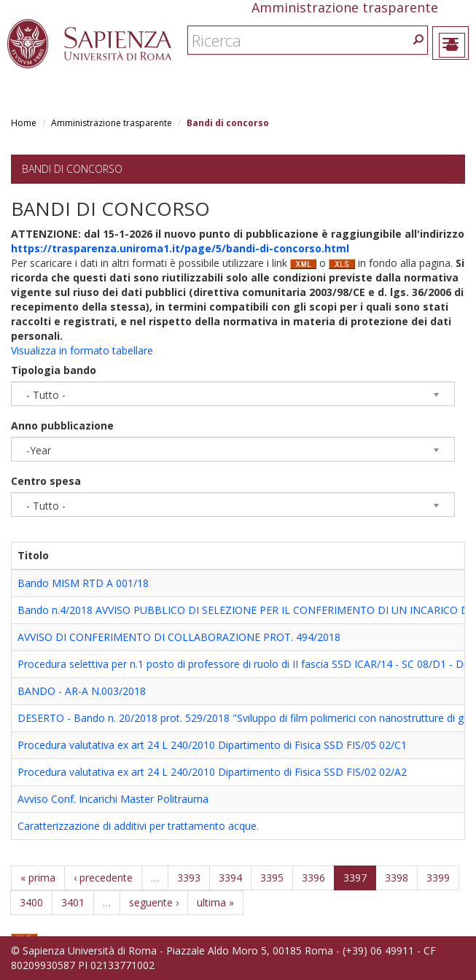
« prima (38, 878)
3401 (73, 902)
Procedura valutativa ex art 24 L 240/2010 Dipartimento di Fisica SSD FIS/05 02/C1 (212, 745)
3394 (230, 878)
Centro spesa (46, 481)
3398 (397, 878)
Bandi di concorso (72, 169)
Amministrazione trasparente (112, 123)
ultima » (215, 902)
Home (24, 123)
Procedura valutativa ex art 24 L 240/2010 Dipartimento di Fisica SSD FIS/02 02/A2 (212, 772)
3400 (31, 902)
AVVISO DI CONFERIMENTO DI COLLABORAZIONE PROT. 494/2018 (179, 637)
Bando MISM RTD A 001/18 (83, 583)
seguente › (154, 902)
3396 (313, 878)
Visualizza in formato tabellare (82, 350)
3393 (189, 878)
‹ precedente (103, 878)
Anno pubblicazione (62, 425)
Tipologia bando (54, 370)
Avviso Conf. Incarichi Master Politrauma (113, 799)
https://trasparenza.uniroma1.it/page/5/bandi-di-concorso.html (180, 248)
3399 (438, 878)
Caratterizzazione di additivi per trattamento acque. (138, 826)
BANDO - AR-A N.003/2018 (82, 691)
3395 (272, 878)
